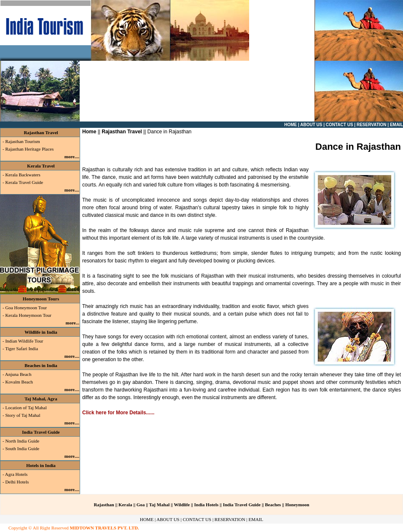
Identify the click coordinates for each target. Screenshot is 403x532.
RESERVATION (230, 519)
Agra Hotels (16, 474)
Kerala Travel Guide (24, 182)
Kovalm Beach (19, 382)
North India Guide (22, 441)
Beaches (273, 505)
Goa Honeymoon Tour (26, 308)
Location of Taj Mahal (26, 408)
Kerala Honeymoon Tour (28, 315)
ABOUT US (168, 519)
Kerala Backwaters (23, 175)
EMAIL (256, 519)
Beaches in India (41, 365)
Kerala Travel (41, 166)
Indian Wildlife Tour (24, 341)
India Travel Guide (41, 432)
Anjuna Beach (18, 374)
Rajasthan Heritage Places (29, 149)
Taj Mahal (160, 505)
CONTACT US (197, 519)
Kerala (126, 505)
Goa (141, 505)
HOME (147, 519)
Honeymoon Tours (41, 299)
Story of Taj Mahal (23, 415)
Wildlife (182, 505)
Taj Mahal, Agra (41, 399)
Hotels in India (41, 465)
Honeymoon (297, 505)
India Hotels (207, 505)
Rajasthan (104, 505)
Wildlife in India (41, 332)
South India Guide (22, 448)
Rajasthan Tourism (22, 141)
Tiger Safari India (21, 348)
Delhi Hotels (17, 482)
